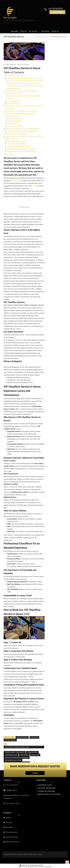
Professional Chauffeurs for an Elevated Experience (23, 129)
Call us (35, 186)
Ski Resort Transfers (15, 121)
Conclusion (10, 154)
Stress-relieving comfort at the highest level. (22, 91)
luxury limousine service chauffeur (17, 752)
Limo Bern (8, 813)
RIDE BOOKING (57, 12)
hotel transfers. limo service (15, 747)
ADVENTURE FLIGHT (45, 780)
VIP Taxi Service (10, 735)
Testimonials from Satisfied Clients (18, 146)
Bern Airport (9, 817)
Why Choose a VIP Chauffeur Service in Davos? (22, 111)
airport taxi (35, 750)
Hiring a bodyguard (13, 104)
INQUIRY (35, 768)
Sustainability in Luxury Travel (17, 134)
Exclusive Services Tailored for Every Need (21, 114)
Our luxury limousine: (14, 101)
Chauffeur (9, 732)
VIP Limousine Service (11, 827)
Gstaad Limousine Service (12, 837)
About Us (24, 31)
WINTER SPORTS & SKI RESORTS (49, 789)
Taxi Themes (39, 849)
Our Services (33, 31)
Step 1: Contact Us (13, 139)
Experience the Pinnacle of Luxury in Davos (21, 151)
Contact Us (55, 31)
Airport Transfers (14, 116)
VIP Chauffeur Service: (14, 93)
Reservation (45, 31)
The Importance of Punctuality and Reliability (22, 131)
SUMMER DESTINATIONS (47, 786)
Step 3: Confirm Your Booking (17, 144)
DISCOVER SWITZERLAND (47, 783)
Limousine (34, 732)
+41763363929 (55, 9)
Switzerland (16, 181)
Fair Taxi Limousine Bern (19, 20)
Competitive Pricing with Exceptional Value (21, 149)
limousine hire (32, 747)
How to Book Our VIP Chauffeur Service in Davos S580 (24, 136)
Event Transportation (15, 119)
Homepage (15, 31)
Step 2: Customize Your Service (17, 141)
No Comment (24, 64)
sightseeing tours (11, 750)
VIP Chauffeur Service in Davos (16, 76)
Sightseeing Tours (14, 124)
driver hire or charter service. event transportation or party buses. (17, 743)
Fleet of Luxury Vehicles (15, 126)
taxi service (24, 750)
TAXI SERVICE (9, 822)
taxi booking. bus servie (13, 755)
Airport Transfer (22, 732)
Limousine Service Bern (12, 832)
